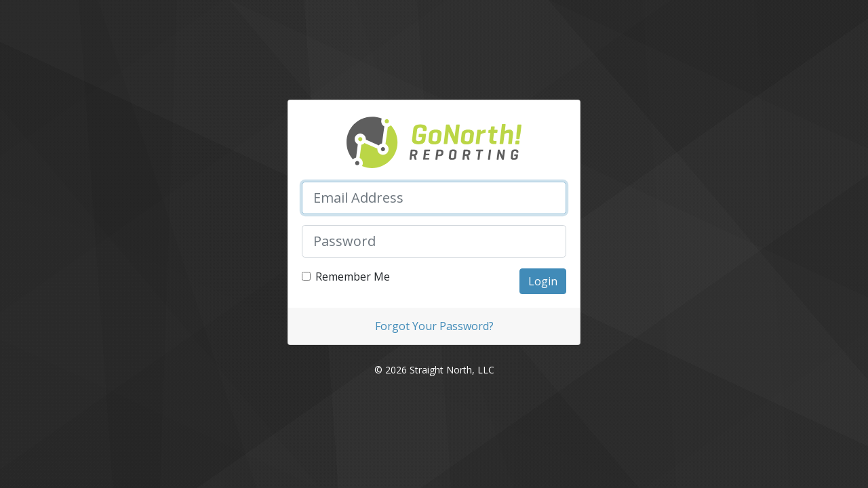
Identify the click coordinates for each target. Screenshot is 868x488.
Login (543, 281)
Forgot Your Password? (434, 326)
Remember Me (353, 277)
